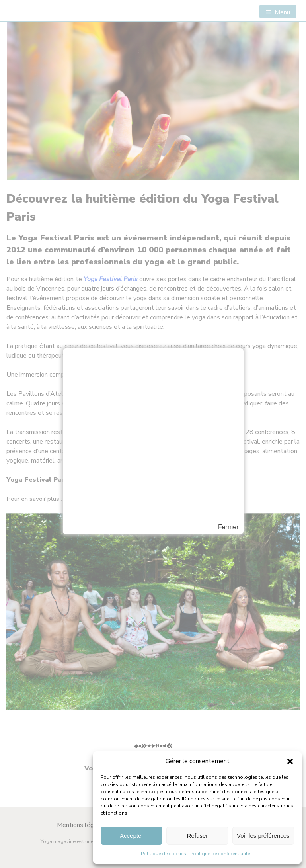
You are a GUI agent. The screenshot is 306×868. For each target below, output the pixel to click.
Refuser (198, 836)
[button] (290, 761)
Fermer (228, 527)
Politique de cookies (164, 854)
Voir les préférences (263, 836)
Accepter (132, 836)
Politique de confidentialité (220, 854)
